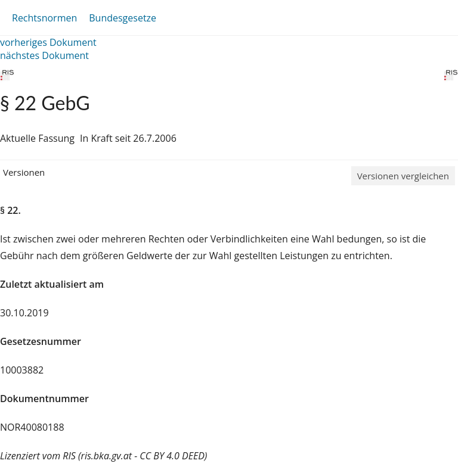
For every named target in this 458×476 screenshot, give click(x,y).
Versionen (24, 172)
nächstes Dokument (44, 55)
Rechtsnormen (44, 18)
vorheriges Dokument (48, 42)
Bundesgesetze (123, 18)
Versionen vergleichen (403, 176)
